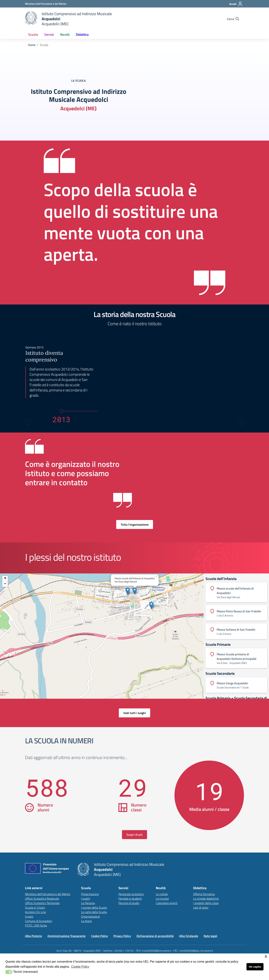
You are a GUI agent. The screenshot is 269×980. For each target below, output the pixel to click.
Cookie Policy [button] (80, 967)
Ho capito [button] (255, 967)
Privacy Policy (122, 936)
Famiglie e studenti (130, 899)
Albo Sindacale (189, 936)
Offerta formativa (204, 894)
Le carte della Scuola (94, 912)
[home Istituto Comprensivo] (68, 19)
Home (32, 45)
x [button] (266, 956)
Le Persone (88, 903)
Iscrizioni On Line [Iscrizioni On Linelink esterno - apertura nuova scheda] (35, 912)
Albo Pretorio (33, 936)
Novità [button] (65, 34)
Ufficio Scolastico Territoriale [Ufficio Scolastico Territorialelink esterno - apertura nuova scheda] (42, 903)
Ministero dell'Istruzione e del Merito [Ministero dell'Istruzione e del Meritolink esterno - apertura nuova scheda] (48, 894)
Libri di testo (201, 907)
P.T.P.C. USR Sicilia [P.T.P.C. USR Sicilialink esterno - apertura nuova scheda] (36, 925)
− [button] (5, 584)
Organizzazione (91, 916)
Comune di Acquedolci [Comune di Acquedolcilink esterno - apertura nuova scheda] (39, 921)
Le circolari (162, 899)
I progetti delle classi (206, 903)
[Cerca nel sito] (233, 19)
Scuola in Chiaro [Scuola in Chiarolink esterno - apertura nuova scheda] (35, 907)
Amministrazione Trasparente (67, 936)
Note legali (210, 936)
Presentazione (90, 894)
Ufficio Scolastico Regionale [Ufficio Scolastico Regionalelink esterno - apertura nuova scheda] (42, 899)
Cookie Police (99, 936)
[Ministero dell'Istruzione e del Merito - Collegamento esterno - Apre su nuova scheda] (46, 4)
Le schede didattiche (206, 899)
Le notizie (162, 894)
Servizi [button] (49, 34)
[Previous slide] (28, 422)
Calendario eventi (167, 903)
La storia (86, 921)
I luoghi (86, 899)
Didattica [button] (82, 34)
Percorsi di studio (129, 903)
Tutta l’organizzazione (135, 524)
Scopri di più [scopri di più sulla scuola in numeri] (134, 835)
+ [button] (5, 579)
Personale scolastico (131, 894)
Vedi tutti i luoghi (134, 713)
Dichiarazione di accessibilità (155, 936)
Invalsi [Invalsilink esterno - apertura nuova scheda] (29, 916)
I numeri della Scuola (94, 907)
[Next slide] (241, 422)
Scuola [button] (33, 34)
